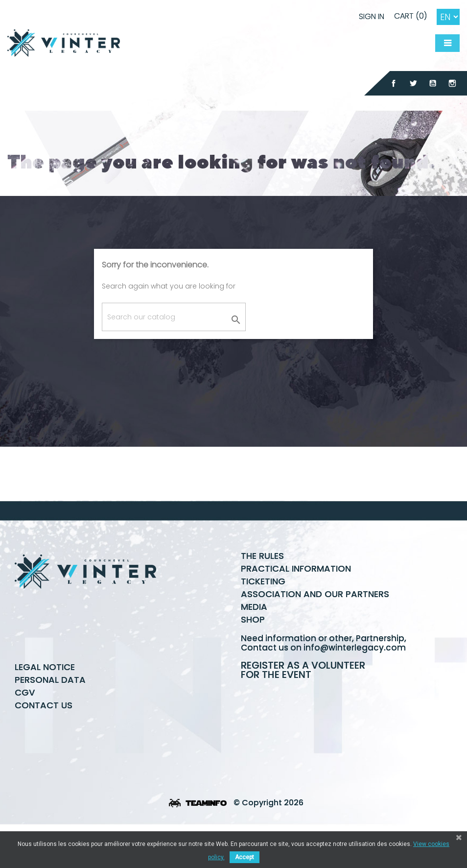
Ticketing (263, 617)
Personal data (50, 716)
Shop (253, 656)
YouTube (433, 83)
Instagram (452, 83)
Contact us (44, 741)
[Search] (174, 317)
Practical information (296, 605)
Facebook (394, 83)
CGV (25, 729)
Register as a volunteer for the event (303, 706)
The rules (262, 592)
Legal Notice (45, 703)
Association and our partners (315, 630)
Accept (245, 857)
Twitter (413, 83)
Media (254, 643)
